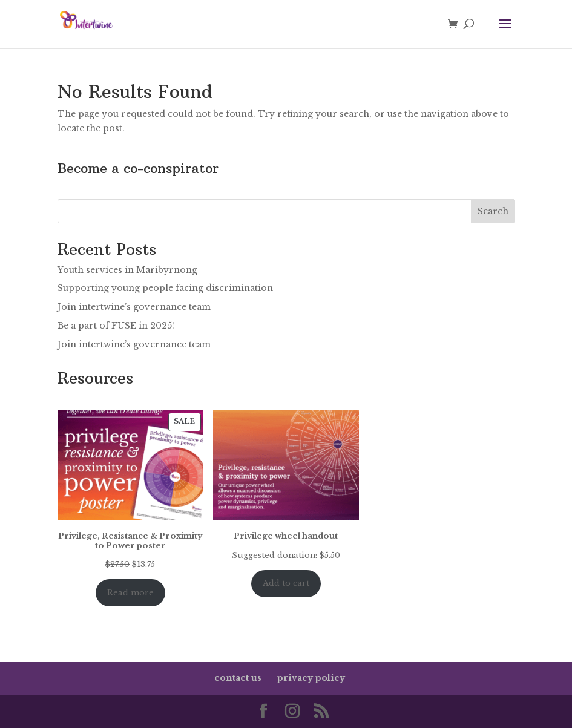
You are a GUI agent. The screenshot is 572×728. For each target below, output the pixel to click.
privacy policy (311, 678)
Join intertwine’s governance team (134, 307)
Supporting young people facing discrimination (165, 288)
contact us (238, 678)
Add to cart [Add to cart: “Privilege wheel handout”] (286, 583)
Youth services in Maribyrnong (127, 270)
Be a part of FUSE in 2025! (116, 326)
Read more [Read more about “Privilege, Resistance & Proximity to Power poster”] (130, 593)
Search (493, 211)
